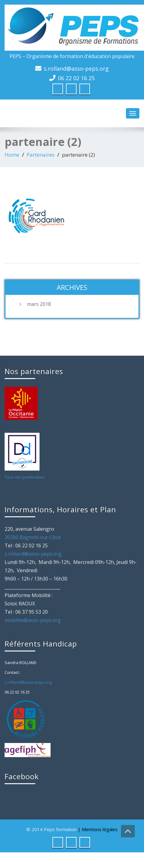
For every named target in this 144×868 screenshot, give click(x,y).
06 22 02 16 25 (76, 78)
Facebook (22, 776)
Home (12, 155)
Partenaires (41, 155)
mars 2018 (39, 304)
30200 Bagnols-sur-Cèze (33, 537)
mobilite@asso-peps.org (33, 620)
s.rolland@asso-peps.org (76, 68)
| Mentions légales (98, 829)
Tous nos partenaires (25, 477)
